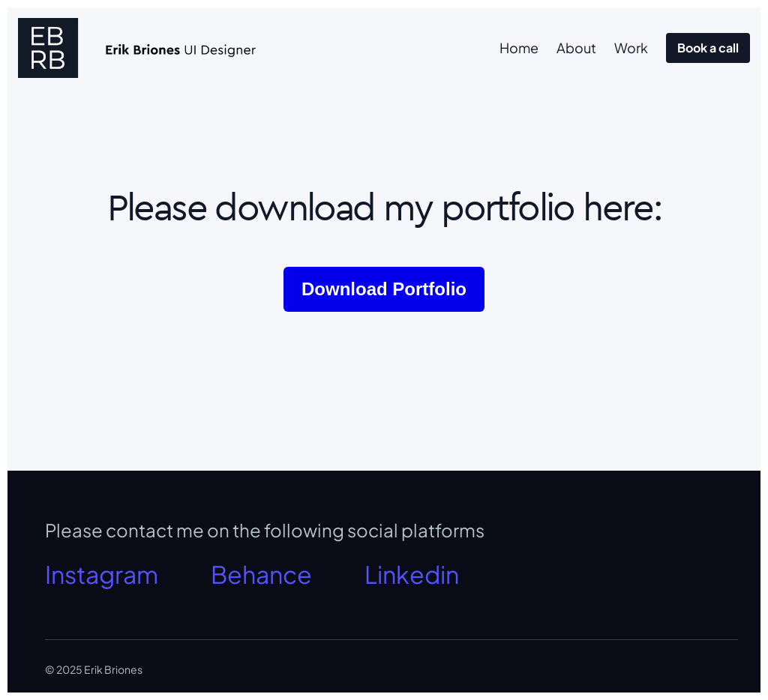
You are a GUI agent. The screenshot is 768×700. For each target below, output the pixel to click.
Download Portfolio (384, 289)
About (576, 48)
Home (519, 48)
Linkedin (412, 574)
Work (631, 48)
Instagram (102, 574)
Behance (261, 574)
